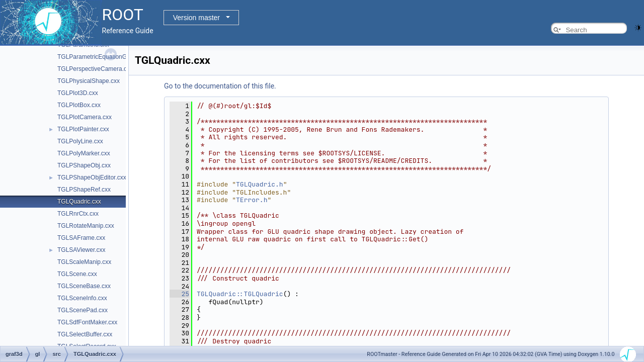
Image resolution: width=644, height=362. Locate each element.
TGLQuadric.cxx (79, 202)
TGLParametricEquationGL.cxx (99, 57)
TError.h (252, 200)
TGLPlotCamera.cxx (85, 117)
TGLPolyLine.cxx (80, 141)
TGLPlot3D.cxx (78, 93)
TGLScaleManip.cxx (84, 262)
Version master (196, 18)
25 (179, 294)
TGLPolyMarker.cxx (84, 153)
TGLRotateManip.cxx (86, 226)
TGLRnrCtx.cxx (78, 214)
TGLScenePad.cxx (83, 310)
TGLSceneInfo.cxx (82, 298)
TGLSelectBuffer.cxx (85, 334)
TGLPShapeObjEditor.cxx (92, 177)
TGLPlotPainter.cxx (83, 129)
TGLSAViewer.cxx (82, 250)
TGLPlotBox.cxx (79, 105)
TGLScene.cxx (77, 274)
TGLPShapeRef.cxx (84, 190)
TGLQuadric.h (260, 184)
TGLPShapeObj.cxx (84, 165)
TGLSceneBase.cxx (84, 286)
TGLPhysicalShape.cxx (89, 81)
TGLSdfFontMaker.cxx (87, 322)
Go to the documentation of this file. (220, 86)
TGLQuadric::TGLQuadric (240, 294)
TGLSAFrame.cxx (81, 238)
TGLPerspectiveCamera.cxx (95, 69)
